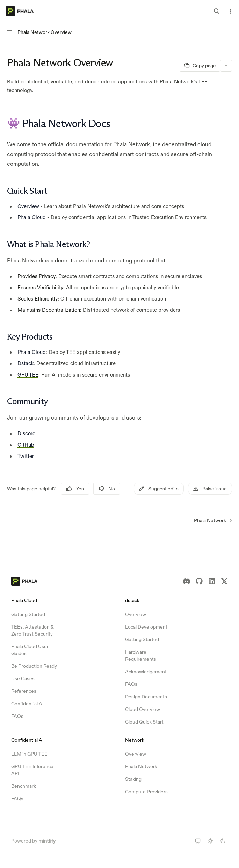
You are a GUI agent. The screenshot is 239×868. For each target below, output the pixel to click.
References (24, 691)
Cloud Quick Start (144, 722)
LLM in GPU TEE (29, 754)
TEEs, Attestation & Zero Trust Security (32, 630)
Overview (28, 206)
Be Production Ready (34, 666)
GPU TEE (28, 374)
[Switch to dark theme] (223, 841)
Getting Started (28, 614)
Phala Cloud (32, 217)
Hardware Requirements (141, 655)
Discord (27, 433)
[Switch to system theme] (198, 841)
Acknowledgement (146, 672)
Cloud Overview (143, 709)
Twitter (26, 456)
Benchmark (24, 786)
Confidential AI (27, 704)
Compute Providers (146, 792)
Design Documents (146, 697)
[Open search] (217, 11)
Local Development (146, 627)
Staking (133, 779)
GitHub (26, 444)
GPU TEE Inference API (32, 770)
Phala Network (141, 766)
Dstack (26, 363)
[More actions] (230, 11)
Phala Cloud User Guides (30, 650)
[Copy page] (200, 66)
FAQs (17, 716)
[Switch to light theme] (210, 841)
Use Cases (23, 678)
